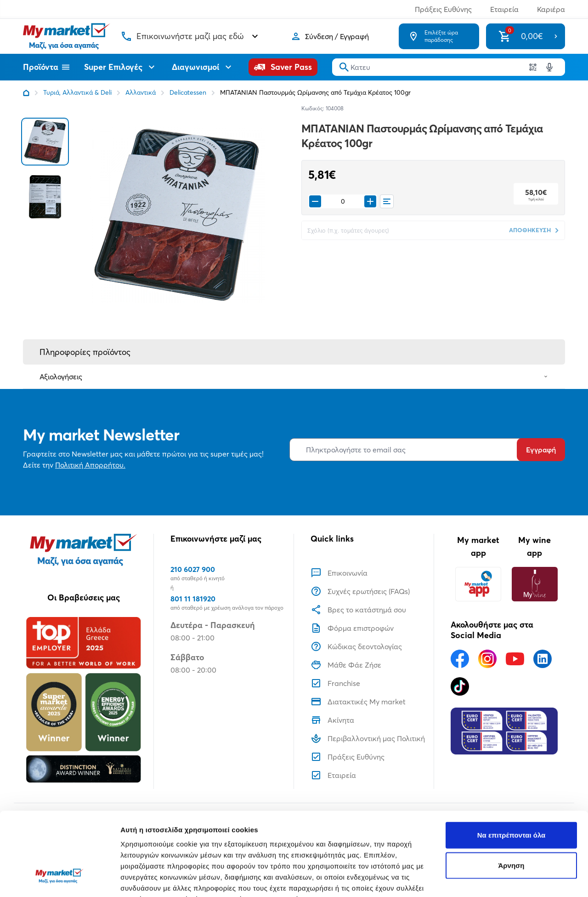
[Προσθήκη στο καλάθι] (370, 201)
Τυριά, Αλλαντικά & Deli (77, 92)
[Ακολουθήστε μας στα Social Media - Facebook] (460, 659)
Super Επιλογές (121, 67)
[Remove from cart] (315, 201)
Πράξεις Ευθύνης (443, 9)
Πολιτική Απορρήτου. (90, 465)
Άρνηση (511, 794)
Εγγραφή (541, 450)
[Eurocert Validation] (504, 731)
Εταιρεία (504, 9)
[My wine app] (534, 584)
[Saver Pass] (283, 67)
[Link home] (26, 93)
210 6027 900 (193, 569)
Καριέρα (551, 9)
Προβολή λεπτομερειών (160, 879)
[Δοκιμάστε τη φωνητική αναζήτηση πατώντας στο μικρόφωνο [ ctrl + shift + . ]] (549, 67)
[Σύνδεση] (330, 36)
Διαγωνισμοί (203, 67)
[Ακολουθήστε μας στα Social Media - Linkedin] (543, 659)
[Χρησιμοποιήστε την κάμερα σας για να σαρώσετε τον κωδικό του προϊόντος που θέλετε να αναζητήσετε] (533, 67)
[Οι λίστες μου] (387, 201)
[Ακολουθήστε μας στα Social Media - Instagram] (487, 659)
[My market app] (478, 584)
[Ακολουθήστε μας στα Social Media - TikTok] (460, 686)
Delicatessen (188, 92)
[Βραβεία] (84, 700)
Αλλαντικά (141, 92)
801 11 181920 (193, 599)
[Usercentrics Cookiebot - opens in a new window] (59, 879)
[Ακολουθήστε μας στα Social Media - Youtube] (515, 659)
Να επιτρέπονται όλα (512, 763)
